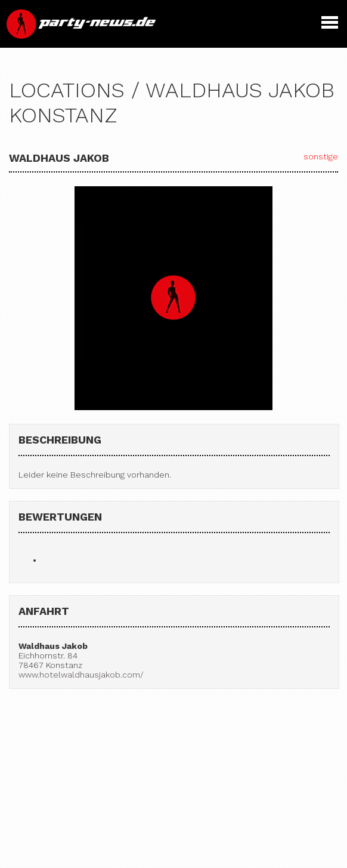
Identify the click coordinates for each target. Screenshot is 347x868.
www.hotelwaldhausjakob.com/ (81, 675)
